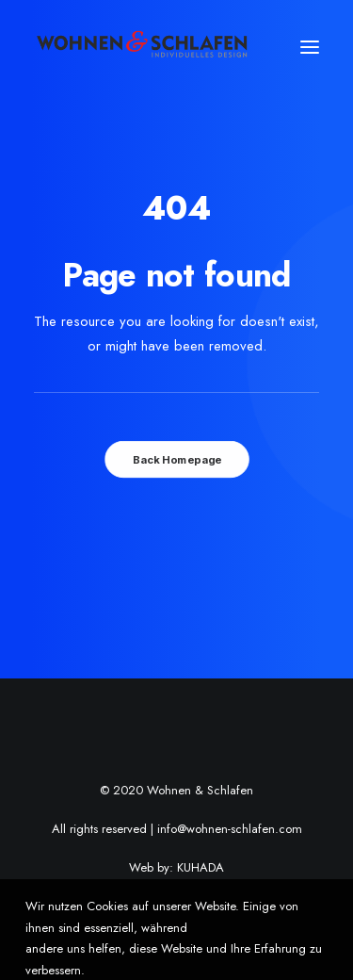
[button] (310, 47)
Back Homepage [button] (176, 460)
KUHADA (201, 867)
